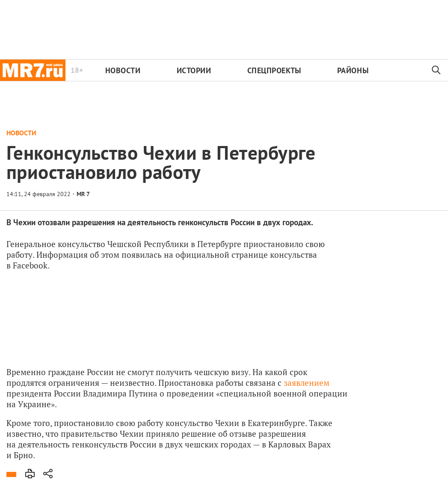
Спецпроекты (274, 70)
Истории (194, 70)
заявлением (307, 383)
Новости (123, 70)
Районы (353, 70)
